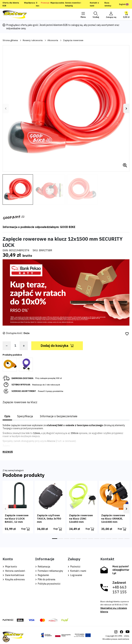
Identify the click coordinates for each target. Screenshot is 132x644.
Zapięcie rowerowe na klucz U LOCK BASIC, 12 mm (17, 519)
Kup (26, 529)
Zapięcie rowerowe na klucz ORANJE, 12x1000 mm (113, 519)
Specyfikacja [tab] (25, 416)
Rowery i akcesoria (33, 40)
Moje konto (10, 567)
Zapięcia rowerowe (73, 40)
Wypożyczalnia (57, 3)
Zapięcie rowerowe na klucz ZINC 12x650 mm (81, 519)
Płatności (74, 567)
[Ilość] (15, 346)
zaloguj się (77, 25)
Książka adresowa (14, 579)
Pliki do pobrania (45, 579)
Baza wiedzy (108, 4)
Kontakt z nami (94, 4)
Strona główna (10, 40)
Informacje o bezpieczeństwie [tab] (59, 416)
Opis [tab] (7, 416)
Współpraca (30, 3)
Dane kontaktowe (13, 575)
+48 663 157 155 (120, 590)
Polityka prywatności (48, 584)
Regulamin (42, 575)
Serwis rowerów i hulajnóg (73, 4)
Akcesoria (53, 40)
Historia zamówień (14, 571)
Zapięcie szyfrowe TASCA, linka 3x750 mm (49, 519)
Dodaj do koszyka (57, 346)
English (124, 4)
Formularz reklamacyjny (49, 571)
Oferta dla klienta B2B (11, 4)
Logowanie (75, 575)
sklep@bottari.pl (121, 572)
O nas (38, 4)
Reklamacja (43, 567)
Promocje (45, 3)
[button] (95, 15)
